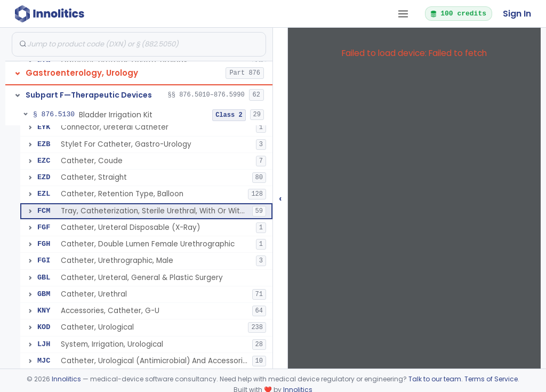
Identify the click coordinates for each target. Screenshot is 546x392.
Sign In (517, 14)
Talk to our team (435, 379)
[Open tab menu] (403, 14)
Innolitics (66, 379)
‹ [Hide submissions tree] (280, 198)
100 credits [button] (458, 13)
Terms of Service (491, 379)
